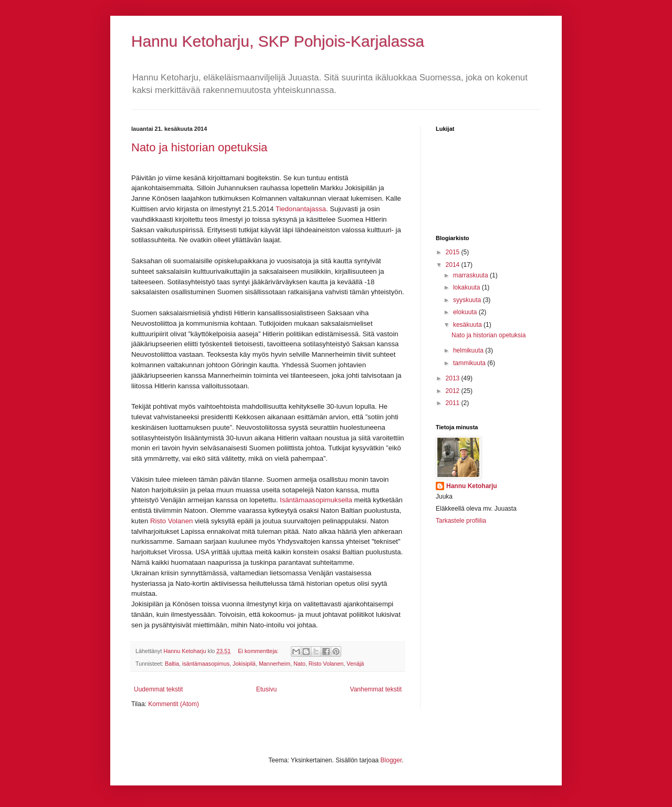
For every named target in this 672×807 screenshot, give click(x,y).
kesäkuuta (468, 325)
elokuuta (466, 312)
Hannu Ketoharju (472, 486)
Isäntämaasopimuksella (316, 500)
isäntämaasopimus (206, 664)
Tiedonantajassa (301, 209)
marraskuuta (471, 275)
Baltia (172, 664)
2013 (454, 378)
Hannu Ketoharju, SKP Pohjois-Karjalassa (278, 41)
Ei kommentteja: (259, 651)
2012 (454, 391)
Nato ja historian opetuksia (199, 147)
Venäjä (355, 664)
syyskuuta (468, 300)
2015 (454, 252)
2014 (454, 265)
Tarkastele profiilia (461, 521)
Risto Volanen (172, 521)
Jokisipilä (244, 664)
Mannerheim (275, 664)
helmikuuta (469, 350)
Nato (300, 664)
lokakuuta (468, 287)
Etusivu (266, 689)
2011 (454, 403)
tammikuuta (470, 363)
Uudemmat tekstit (158, 689)
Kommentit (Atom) (174, 704)
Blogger (391, 760)
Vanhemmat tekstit (376, 689)
